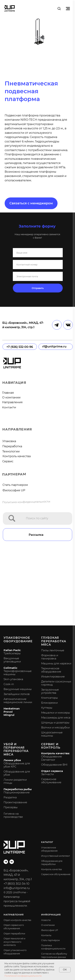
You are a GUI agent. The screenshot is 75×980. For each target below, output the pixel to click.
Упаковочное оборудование (18, 639)
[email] (38, 276)
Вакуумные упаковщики (12, 660)
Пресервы (11, 807)
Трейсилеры (12, 653)
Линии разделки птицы (15, 781)
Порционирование (17, 792)
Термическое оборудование (51, 670)
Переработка (12, 446)
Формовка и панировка (50, 657)
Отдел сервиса (52, 771)
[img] (12, 518)
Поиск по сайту (37, 518)
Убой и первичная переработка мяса (16, 749)
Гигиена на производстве (13, 815)
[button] (59, 8)
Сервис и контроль (51, 746)
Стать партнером (15, 485)
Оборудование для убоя (17, 773)
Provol (8, 712)
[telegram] (6, 862)
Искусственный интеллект (55, 856)
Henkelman (12, 709)
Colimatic (10, 668)
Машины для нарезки (56, 663)
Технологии (11, 451)
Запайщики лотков (17, 694)
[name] (38, 253)
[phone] (38, 265)
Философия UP (14, 490)
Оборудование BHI (54, 765)
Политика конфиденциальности (26, 502)
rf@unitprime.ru (54, 347)
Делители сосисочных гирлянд (56, 683)
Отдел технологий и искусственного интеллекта (14, 942)
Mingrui (9, 715)
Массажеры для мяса (56, 718)
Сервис (8, 461)
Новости (46, 920)
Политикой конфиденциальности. (23, 976)
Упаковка (9, 441)
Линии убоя (12, 760)
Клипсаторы (49, 698)
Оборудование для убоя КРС (17, 765)
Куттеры (47, 708)
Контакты (9, 407)
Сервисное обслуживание (51, 781)
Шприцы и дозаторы (55, 722)
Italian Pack (12, 650)
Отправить (38, 288)
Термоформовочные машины (18, 673)
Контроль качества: (55, 753)
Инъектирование (53, 676)
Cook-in (9, 684)
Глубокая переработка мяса (54, 641)
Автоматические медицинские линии (18, 701)
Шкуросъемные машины (52, 734)
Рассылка (36, 535)
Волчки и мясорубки (55, 727)
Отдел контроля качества (17, 920)
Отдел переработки (14, 934)
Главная (8, 393)
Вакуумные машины (18, 689)
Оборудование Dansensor (51, 758)
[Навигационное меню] (68, 8)
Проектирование (15, 802)
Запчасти (47, 774)
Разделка (10, 797)
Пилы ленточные (53, 650)
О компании (11, 397)
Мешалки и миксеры (55, 713)
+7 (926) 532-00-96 (20, 347)
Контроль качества (17, 456)
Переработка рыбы (18, 789)
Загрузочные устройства (50, 691)
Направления (12, 402)
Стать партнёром (50, 940)
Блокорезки (49, 703)
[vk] (12, 862)
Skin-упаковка (13, 679)
